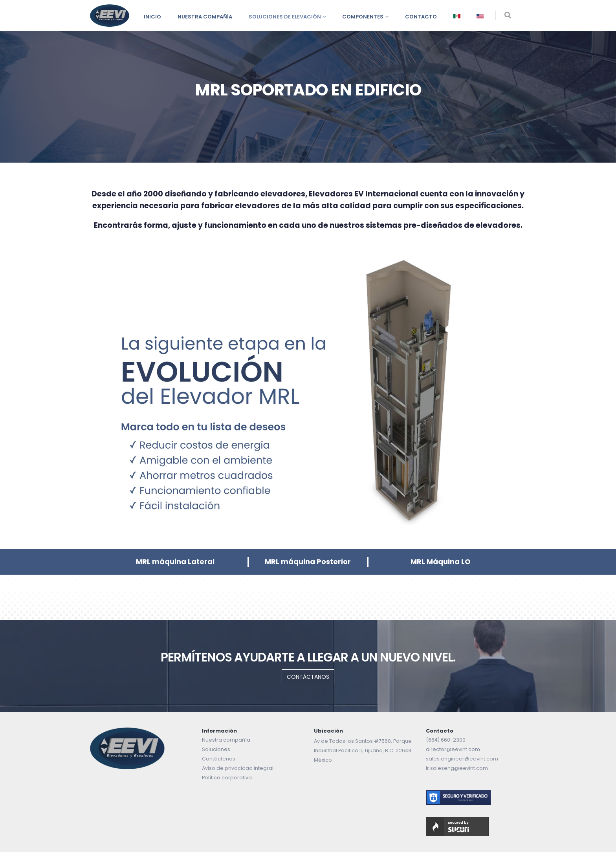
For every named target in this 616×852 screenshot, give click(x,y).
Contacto (421, 17)
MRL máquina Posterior (308, 562)
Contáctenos (219, 759)
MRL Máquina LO (441, 562)
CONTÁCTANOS (308, 677)
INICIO (152, 17)
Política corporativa (227, 778)
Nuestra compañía (205, 17)
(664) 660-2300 (446, 740)
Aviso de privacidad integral (238, 768)
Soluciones (216, 749)
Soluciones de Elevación (285, 17)
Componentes (363, 17)
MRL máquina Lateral (175, 562)
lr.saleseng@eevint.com (457, 768)
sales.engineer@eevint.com (462, 759)
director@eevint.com (453, 749)
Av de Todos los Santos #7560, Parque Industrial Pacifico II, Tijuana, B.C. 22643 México (363, 750)
